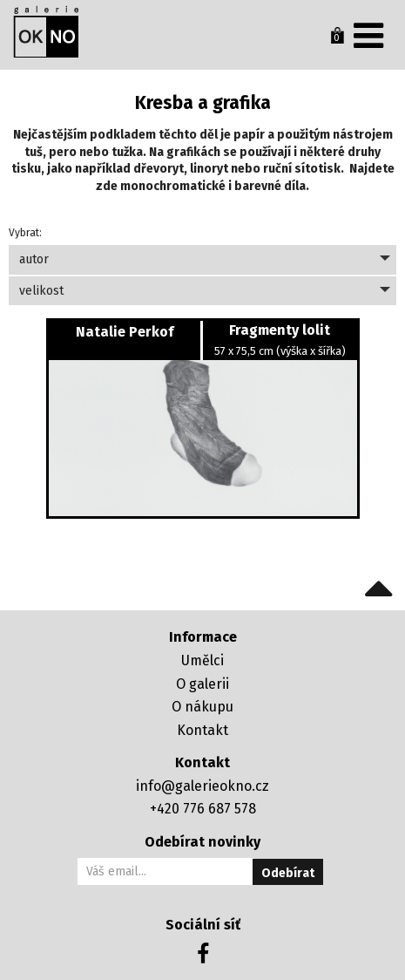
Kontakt (202, 730)
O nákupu (202, 707)
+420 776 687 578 (203, 809)
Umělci (202, 660)
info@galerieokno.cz (202, 786)
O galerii (202, 684)
